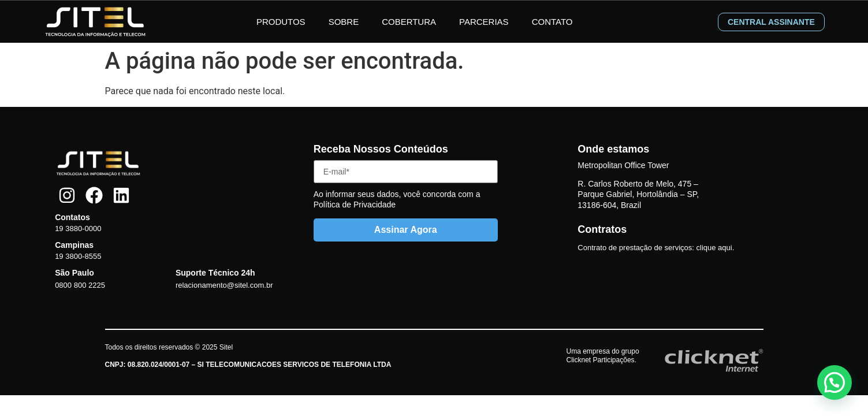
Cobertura (409, 22)
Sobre (344, 22)
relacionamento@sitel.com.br (224, 285)
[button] (835, 382)
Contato (552, 22)
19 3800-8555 (78, 256)
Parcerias (484, 22)
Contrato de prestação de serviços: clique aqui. (656, 248)
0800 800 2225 (80, 285)
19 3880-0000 (78, 229)
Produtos (281, 22)
